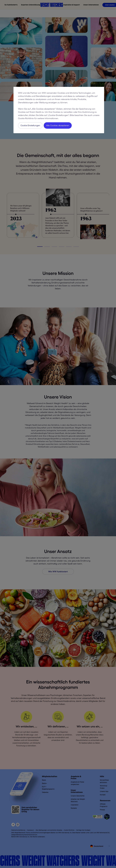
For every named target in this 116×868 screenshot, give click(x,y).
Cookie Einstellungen (30, 125)
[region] (59, 110)
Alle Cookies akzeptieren (58, 125)
